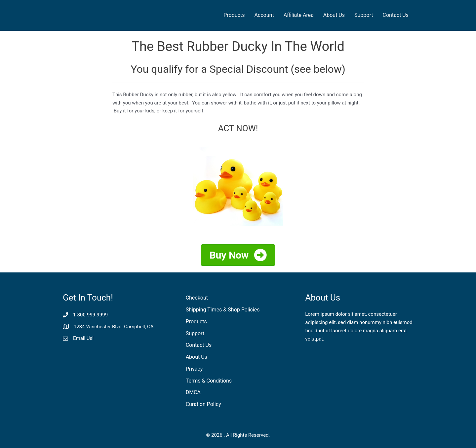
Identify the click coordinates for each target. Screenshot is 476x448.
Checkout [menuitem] (197, 298)
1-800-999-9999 (90, 315)
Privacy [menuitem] (194, 369)
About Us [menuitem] (334, 15)
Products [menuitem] (234, 15)
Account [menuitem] (264, 15)
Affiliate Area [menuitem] (299, 15)
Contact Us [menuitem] (396, 15)
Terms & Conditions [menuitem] (209, 381)
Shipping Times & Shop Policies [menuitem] (223, 310)
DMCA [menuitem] (193, 392)
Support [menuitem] (364, 15)
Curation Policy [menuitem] (203, 404)
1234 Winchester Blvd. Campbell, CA (114, 327)
